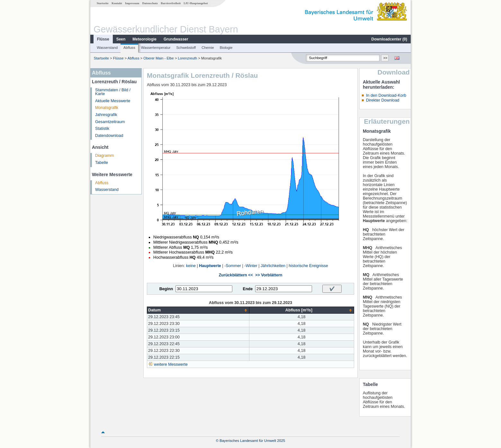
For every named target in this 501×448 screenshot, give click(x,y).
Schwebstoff (186, 48)
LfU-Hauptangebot (196, 3)
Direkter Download (383, 100)
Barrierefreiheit (171, 3)
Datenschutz (150, 3)
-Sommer (233, 266)
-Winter (251, 266)
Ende (248, 289)
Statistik (102, 129)
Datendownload (109, 136)
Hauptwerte (210, 266)
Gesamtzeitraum (110, 122)
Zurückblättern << (236, 275)
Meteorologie (144, 39)
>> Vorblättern (269, 275)
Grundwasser (176, 39)
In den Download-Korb (386, 95)
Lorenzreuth (188, 58)
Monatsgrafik (107, 108)
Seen (121, 39)
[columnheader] (198, 310)
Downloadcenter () (389, 39)
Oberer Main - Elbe (159, 58)
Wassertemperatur (156, 48)
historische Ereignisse (308, 266)
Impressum (132, 3)
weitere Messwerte (171, 364)
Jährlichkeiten (273, 266)
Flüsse (103, 39)
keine (191, 266)
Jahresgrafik (106, 115)
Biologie (226, 48)
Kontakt (117, 3)
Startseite (103, 3)
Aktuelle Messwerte (113, 101)
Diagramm (104, 156)
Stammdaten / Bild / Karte (113, 92)
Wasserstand (107, 48)
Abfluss (129, 48)
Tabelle (102, 163)
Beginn (166, 289)
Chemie (208, 48)
